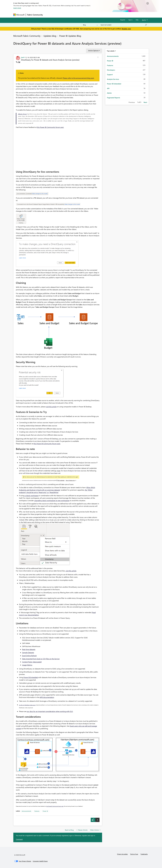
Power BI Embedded (31, 677)
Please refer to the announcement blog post (78, 78)
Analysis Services (113, 79)
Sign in (130, 20)
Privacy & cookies (122, 854)
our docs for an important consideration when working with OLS (50, 711)
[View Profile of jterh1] (23, 57)
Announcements (26, 811)
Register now (126, 29)
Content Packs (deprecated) (32, 662)
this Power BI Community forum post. (50, 127)
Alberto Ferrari (22, 114)
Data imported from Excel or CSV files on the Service (41, 659)
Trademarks (144, 854)
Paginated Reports (113, 98)
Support (100, 15)
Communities (74, 15)
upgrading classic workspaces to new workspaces (52, 500)
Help (137, 20)
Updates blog (50, 36)
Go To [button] (144, 20)
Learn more (17, 8)
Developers (111, 70)
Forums (47, 15)
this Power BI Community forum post (55, 806)
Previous (132, 102)
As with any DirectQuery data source (27, 705)
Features (37, 811)
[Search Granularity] (90, 25)
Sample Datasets (28, 653)
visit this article (51, 407)
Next (145, 102)
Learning (91, 15)
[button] (98, 58)
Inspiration (57, 15)
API (108, 88)
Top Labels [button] (111, 51)
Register (123, 20)
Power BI (45, 811)
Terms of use (134, 854)
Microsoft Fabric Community (27, 36)
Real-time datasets (29, 649)
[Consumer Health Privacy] (40, 861)
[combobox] (124, 25)
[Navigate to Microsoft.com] (19, 15)
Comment (19, 839)
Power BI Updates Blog (70, 36)
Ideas (65, 15)
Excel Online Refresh (29, 656)
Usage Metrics (27, 665)
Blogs (83, 15)
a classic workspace (32, 496)
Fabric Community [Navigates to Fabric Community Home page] (35, 15)
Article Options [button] (93, 51)
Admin (109, 93)
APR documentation (47, 697)
